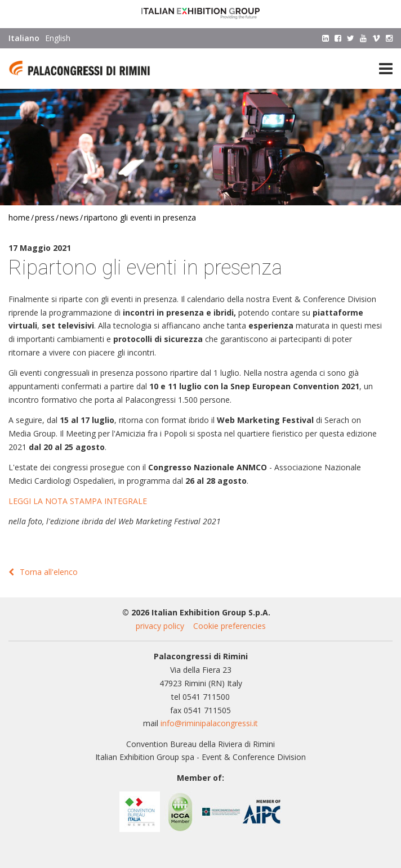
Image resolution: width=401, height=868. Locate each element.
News (69, 217)
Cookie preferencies (230, 626)
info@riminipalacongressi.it (209, 723)
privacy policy (160, 626)
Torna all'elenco (43, 572)
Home (19, 217)
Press (45, 217)
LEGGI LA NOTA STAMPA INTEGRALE (78, 501)
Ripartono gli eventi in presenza (140, 217)
